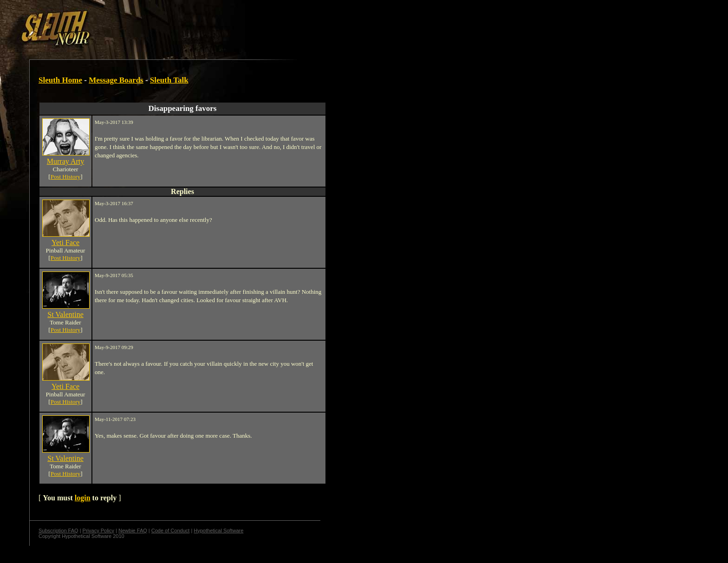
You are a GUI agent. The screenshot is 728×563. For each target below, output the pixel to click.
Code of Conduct (171, 531)
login (83, 498)
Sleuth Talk (169, 80)
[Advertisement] (161, 25)
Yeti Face (65, 243)
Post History (66, 177)
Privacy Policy (98, 531)
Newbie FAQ (133, 531)
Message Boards (116, 80)
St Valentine (65, 314)
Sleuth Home (60, 80)
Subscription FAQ (58, 531)
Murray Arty (65, 161)
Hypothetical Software (218, 531)
